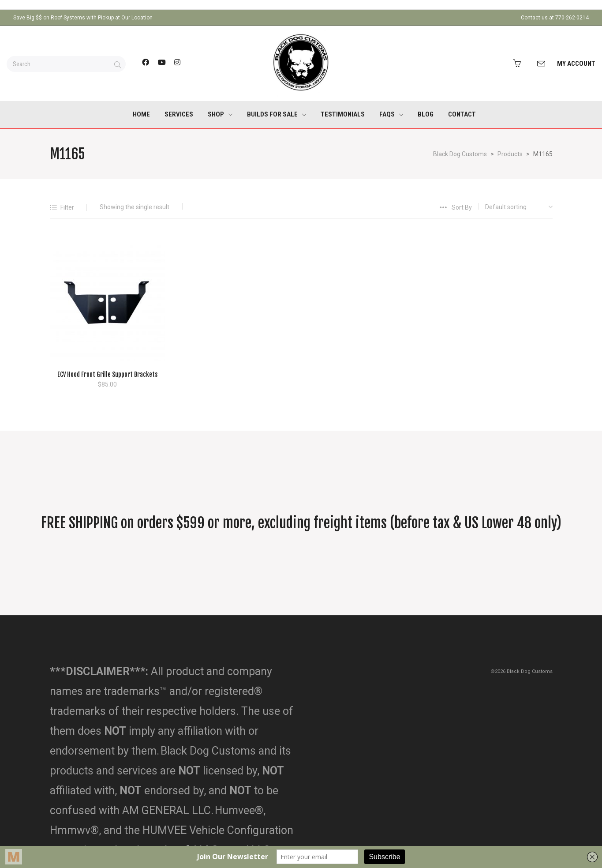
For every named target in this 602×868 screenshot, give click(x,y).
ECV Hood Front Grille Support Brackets (107, 374)
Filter (67, 207)
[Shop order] (512, 207)
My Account (576, 64)
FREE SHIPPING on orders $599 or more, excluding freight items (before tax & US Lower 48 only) (301, 523)
